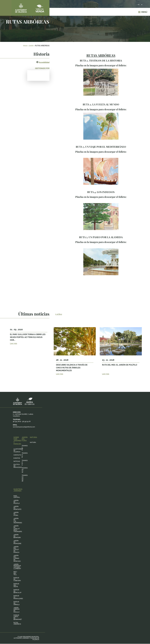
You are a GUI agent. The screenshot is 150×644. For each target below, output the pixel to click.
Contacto (17, 455)
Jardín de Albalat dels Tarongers (18, 529)
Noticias (17, 461)
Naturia (33, 442)
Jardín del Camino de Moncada (17, 558)
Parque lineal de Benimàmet (18, 617)
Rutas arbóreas (17, 623)
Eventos (17, 458)
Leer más (13, 343)
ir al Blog (59, 314)
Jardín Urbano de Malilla (16, 610)
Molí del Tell (15, 573)
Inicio (25, 46)
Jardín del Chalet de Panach (16, 550)
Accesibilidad (44, 62)
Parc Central (17, 497)
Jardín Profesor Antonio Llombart (17, 566)
